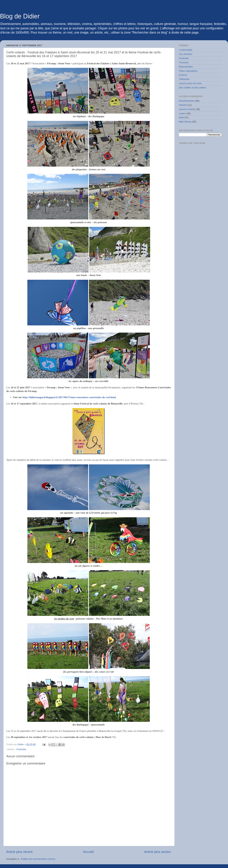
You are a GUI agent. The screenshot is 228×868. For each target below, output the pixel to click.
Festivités (21, 749)
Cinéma (183, 75)
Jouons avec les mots (190, 83)
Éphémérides (186, 67)
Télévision (184, 79)
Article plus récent (19, 852)
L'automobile (186, 50)
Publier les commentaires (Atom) (38, 859)
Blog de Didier (20, 16)
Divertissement (187, 101)
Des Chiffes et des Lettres (192, 88)
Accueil (88, 852)
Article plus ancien (158, 852)
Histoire (183, 105)
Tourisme (184, 62)
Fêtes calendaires (188, 71)
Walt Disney (185, 122)
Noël (181, 117)
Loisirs (182, 113)
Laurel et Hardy (187, 109)
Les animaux (186, 54)
